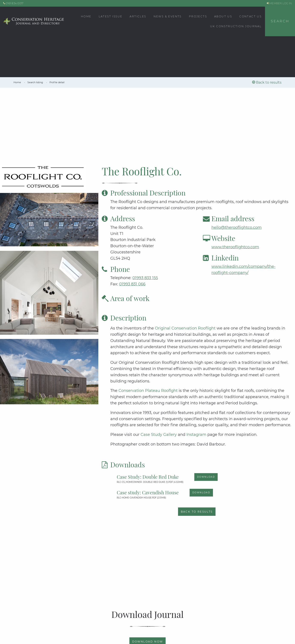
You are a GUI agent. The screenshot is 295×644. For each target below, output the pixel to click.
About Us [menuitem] (223, 16)
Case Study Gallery (159, 435)
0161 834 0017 (13, 3)
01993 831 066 (132, 284)
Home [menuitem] (86, 16)
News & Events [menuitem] (168, 16)
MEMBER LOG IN (279, 3)
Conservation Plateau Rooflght (149, 391)
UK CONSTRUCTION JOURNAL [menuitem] (236, 26)
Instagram (197, 435)
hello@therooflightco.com (237, 227)
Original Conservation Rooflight (186, 328)
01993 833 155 (145, 278)
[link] (18, 82)
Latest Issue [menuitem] (111, 16)
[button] (280, 21)
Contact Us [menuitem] (250, 16)
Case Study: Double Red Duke (148, 477)
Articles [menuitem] (138, 16)
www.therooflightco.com (235, 247)
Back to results (267, 82)
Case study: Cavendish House (148, 492)
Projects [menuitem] (198, 16)
